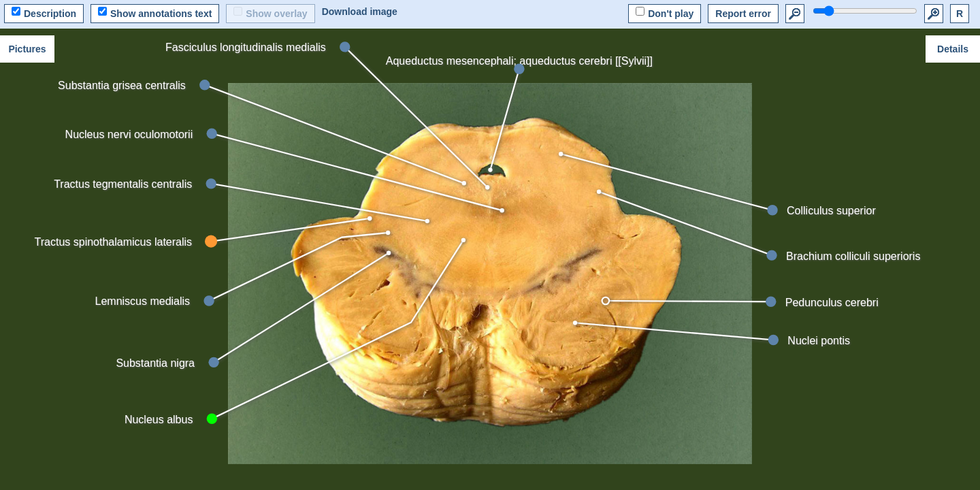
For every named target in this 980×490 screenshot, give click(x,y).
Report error (743, 14)
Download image (360, 12)
